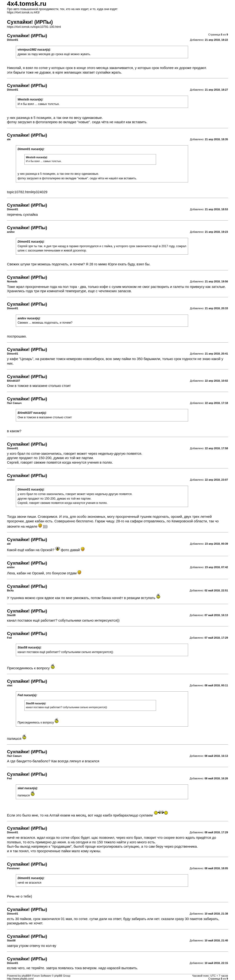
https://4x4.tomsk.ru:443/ (23, 12)
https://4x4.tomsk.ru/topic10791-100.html (34, 27)
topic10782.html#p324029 (27, 192)
